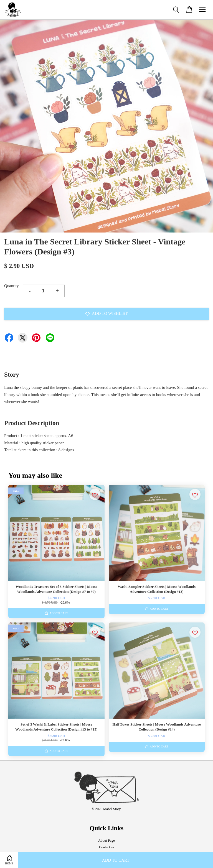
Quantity (12, 286)
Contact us (106, 847)
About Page (106, 841)
